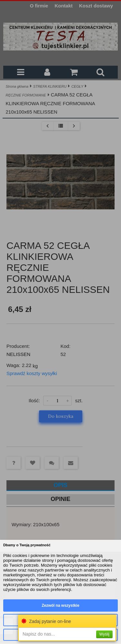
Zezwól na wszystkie (60, 605)
